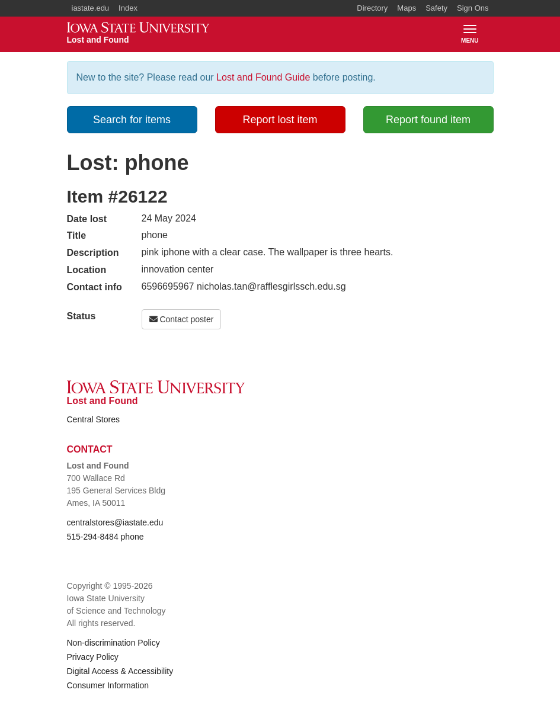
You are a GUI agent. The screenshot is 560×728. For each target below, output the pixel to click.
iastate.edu (91, 8)
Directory (372, 8)
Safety (436, 8)
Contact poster (182, 319)
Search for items (132, 120)
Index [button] (128, 8)
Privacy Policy (93, 657)
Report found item (428, 120)
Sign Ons (473, 8)
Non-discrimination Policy (113, 643)
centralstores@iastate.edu (115, 522)
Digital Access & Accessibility (120, 671)
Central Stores (93, 419)
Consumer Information (108, 685)
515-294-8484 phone (105, 537)
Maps (407, 8)
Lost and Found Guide (263, 77)
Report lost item (280, 120)
